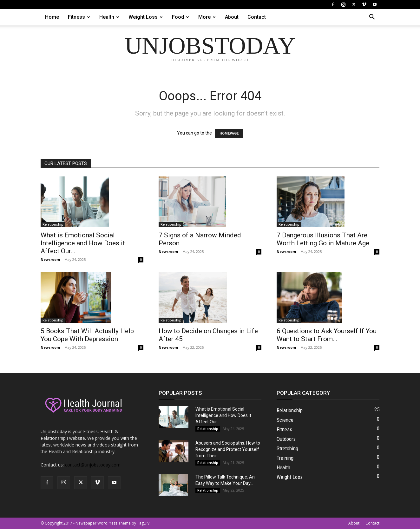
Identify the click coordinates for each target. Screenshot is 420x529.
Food (180, 17)
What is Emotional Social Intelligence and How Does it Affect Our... (83, 243)
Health (109, 17)
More (207, 17)
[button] (372, 18)
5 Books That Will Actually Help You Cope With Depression (87, 335)
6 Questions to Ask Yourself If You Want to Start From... (327, 335)
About (232, 17)
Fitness (79, 17)
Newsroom (50, 259)
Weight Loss (146, 17)
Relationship (53, 224)
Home (52, 17)
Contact (257, 17)
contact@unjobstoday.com (93, 465)
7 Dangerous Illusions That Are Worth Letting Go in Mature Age (323, 239)
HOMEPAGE (229, 133)
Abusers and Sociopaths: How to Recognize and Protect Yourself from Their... (228, 449)
